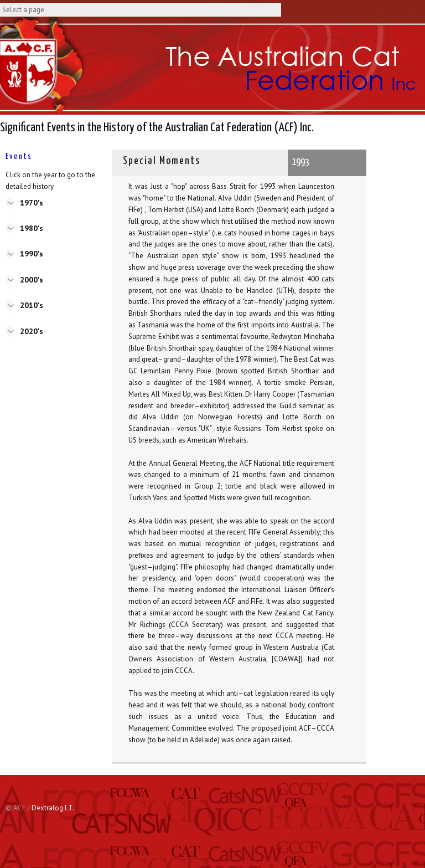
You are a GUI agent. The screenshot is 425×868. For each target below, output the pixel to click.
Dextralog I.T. (53, 808)
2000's (32, 280)
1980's (32, 228)
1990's (32, 254)
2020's (32, 331)
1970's (32, 203)
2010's (32, 305)
